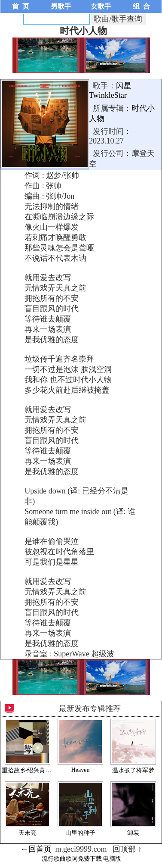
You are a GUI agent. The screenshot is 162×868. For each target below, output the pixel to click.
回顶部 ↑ (127, 849)
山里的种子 (80, 833)
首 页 (21, 6)
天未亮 (28, 833)
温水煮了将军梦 (133, 770)
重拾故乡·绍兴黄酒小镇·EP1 (38, 770)
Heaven (81, 770)
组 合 (141, 6)
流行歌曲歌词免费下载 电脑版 (82, 859)
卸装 (133, 833)
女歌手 (101, 6)
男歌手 (61, 6)
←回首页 (36, 849)
